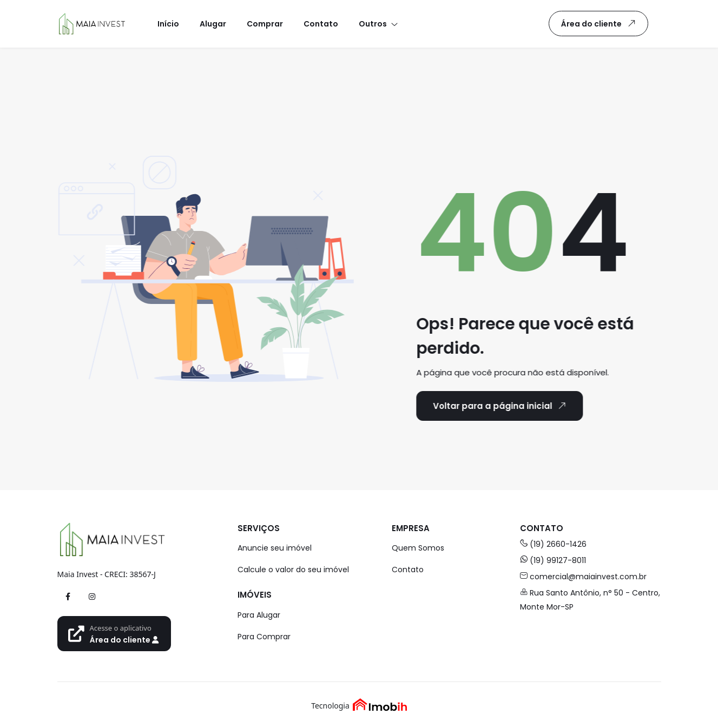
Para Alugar (259, 615)
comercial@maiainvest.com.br (583, 577)
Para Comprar (264, 637)
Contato (408, 570)
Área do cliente (600, 23)
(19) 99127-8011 (553, 560)
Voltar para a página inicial (499, 406)
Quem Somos (418, 548)
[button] (378, 24)
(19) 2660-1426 (553, 544)
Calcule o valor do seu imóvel (293, 570)
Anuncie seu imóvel (275, 548)
